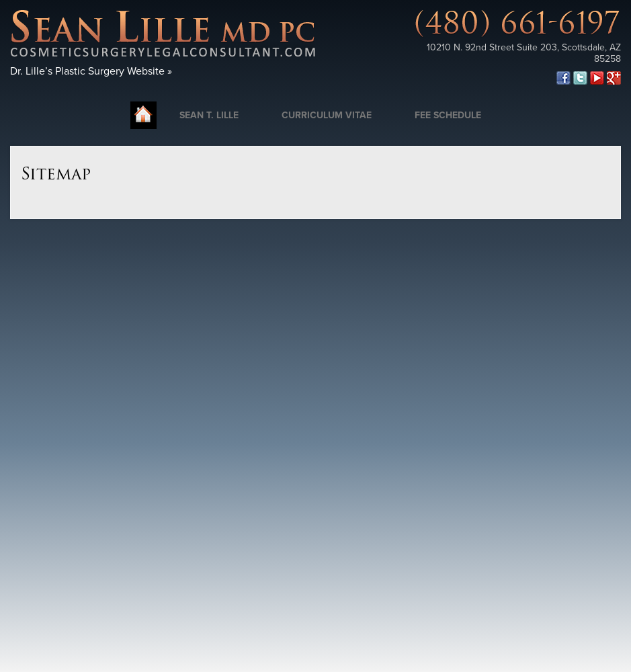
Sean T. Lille (209, 115)
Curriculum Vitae (327, 115)
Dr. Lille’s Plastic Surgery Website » (91, 71)
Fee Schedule (448, 115)
